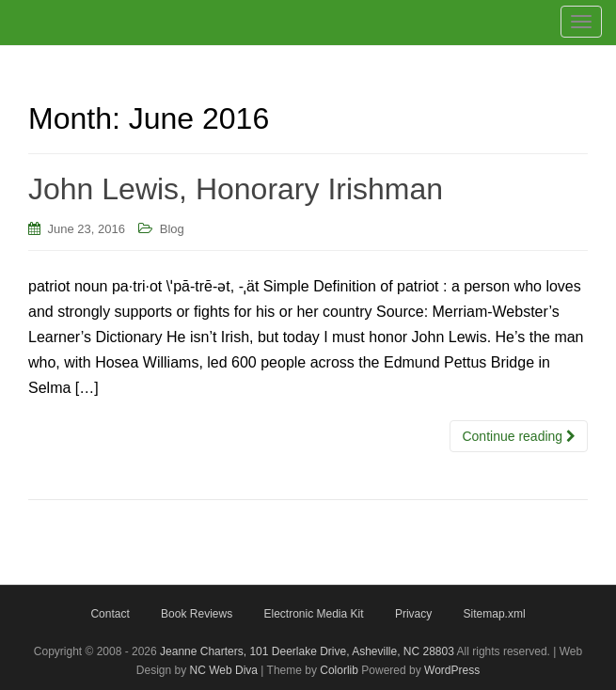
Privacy (413, 614)
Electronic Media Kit (313, 614)
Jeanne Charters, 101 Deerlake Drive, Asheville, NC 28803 (306, 651)
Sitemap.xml (495, 614)
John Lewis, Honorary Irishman (236, 189)
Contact (110, 614)
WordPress (452, 670)
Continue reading (519, 436)
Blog (172, 229)
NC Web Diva (224, 670)
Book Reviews (197, 614)
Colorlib (339, 670)
